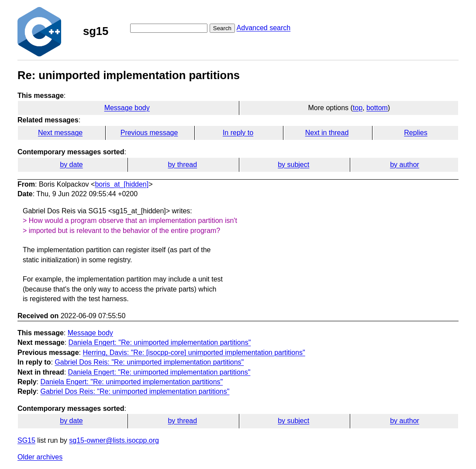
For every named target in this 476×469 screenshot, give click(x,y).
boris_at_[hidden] (122, 184)
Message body (127, 108)
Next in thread (327, 133)
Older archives (40, 457)
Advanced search (264, 28)
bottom (377, 108)
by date (71, 165)
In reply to (238, 133)
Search (222, 28)
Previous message (149, 133)
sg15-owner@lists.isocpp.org (114, 440)
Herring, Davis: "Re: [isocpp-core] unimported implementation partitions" (194, 353)
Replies (416, 133)
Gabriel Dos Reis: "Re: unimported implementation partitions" (149, 362)
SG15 (26, 440)
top (358, 108)
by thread (182, 165)
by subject (293, 165)
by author (405, 165)
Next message (60, 133)
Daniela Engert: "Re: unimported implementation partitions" (160, 342)
